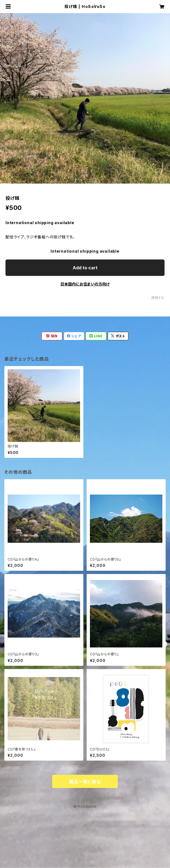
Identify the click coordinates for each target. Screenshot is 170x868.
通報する (158, 298)
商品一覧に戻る (85, 782)
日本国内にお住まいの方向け (85, 284)
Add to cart (85, 268)
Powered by (85, 815)
